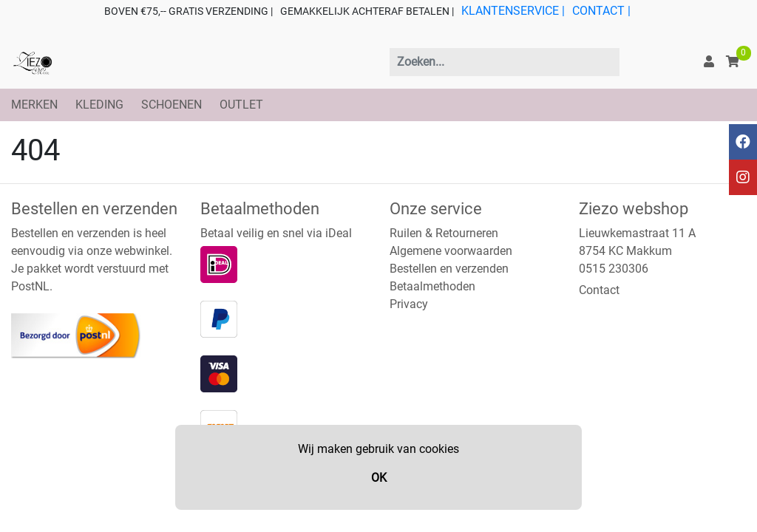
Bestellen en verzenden (449, 269)
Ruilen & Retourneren (444, 233)
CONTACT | (601, 11)
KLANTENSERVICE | (513, 11)
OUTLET (241, 105)
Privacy (409, 304)
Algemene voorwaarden (451, 251)
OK (379, 478)
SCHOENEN (172, 105)
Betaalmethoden (432, 286)
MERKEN (34, 105)
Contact (599, 290)
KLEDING (99, 105)
